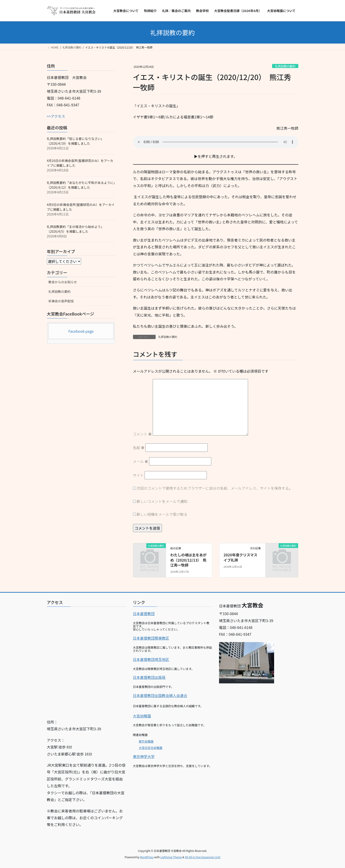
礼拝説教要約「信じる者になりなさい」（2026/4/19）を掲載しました (75, 141)
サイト (138, 475)
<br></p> (87, 661)
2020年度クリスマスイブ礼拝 (240, 557)
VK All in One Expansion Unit (203, 857)
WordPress (147, 857)
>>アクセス (56, 116)
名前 (139, 447)
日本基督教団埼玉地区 (151, 659)
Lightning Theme (171, 857)
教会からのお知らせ (63, 282)
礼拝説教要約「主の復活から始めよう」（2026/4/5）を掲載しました (75, 229)
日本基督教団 (144, 614)
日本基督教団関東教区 (151, 638)
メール (141, 461)
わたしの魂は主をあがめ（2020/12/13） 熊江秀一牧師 (188, 560)
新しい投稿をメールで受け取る (162, 514)
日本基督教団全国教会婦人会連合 (160, 695)
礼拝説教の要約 (285, 66)
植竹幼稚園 (146, 741)
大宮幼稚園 (142, 716)
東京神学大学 (144, 756)
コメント (142, 434)
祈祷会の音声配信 (61, 301)
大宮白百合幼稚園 (151, 748)
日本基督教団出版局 (149, 677)
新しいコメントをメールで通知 (162, 501)
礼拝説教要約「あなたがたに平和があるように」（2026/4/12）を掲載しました (81, 185)
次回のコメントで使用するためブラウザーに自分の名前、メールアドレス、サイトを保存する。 (215, 488)
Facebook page (81, 331)
